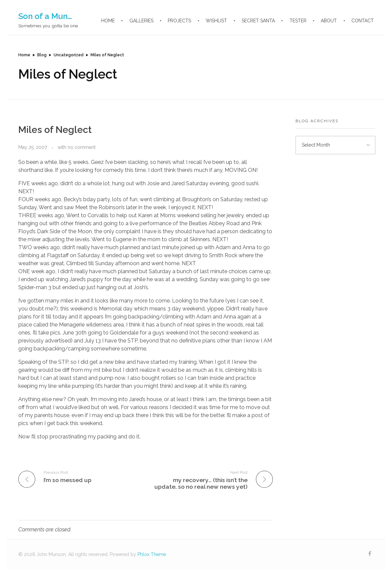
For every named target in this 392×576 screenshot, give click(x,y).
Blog (42, 55)
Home (24, 55)
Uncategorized (69, 55)
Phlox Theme (152, 554)
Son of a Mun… (45, 16)
